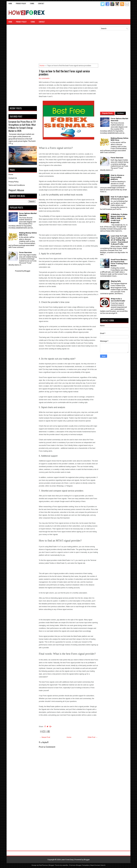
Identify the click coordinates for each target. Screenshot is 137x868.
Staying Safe (116, 281)
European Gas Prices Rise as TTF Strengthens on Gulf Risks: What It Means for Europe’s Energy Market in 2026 (22, 126)
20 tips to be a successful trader (118, 300)
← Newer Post (45, 737)
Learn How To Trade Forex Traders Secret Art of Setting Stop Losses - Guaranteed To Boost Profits (119, 240)
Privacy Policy (21, 3)
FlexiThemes (43, 865)
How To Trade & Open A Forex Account (119, 198)
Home (10, 3)
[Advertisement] (98, 13)
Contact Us (13, 178)
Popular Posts (107, 113)
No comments (44, 78)
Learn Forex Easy (67, 860)
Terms (32, 3)
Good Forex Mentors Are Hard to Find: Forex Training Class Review (119, 263)
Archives (121, 113)
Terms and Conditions (17, 185)
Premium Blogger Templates (79, 865)
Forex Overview (25, 252)
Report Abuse (16, 190)
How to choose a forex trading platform (117, 177)
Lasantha (65, 865)
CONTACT (41, 3)
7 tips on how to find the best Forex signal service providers (64, 73)
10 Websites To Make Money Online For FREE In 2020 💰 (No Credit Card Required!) (119, 218)
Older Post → (92, 737)
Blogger (27, 271)
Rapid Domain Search (98, 865)
